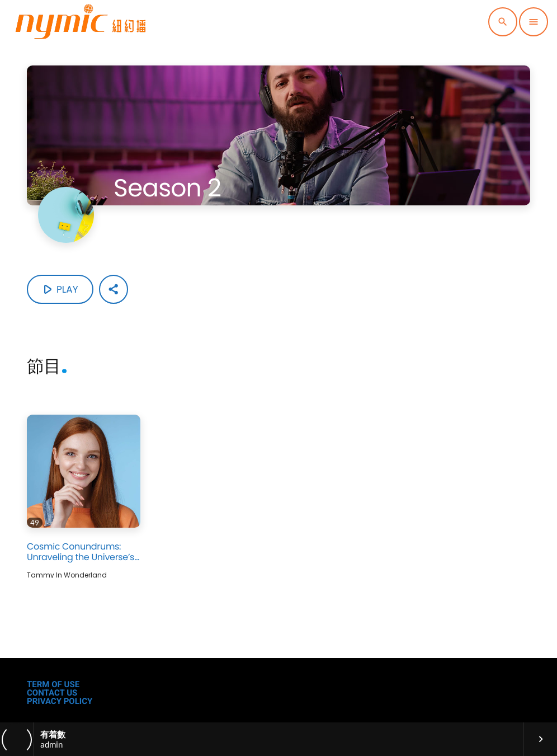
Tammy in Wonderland (67, 574)
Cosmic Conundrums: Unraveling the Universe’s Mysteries (81, 557)
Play (59, 290)
